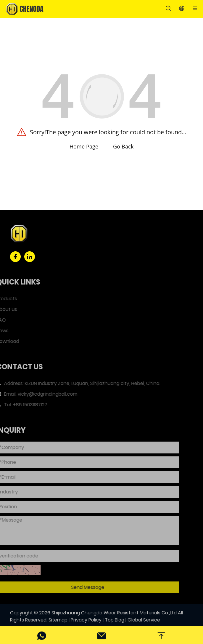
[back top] (161, 635)
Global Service (144, 624)
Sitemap (58, 624)
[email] (101, 635)
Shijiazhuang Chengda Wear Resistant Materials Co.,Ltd (114, 617)
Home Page (84, 146)
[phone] (42, 635)
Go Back (123, 146)
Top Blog (115, 624)
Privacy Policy (86, 624)
